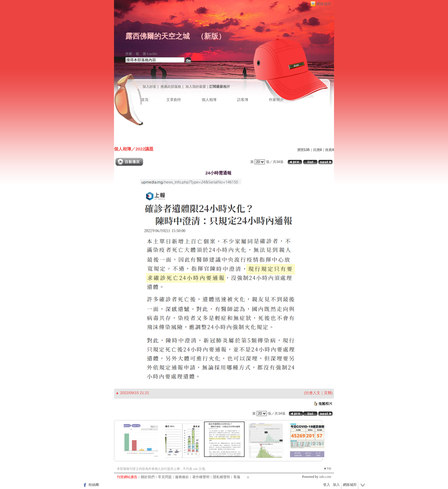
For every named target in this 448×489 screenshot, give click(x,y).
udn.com (325, 477)
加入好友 (149, 87)
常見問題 (165, 477)
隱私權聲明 (221, 477)
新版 (211, 36)
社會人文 (313, 393)
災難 (328, 393)
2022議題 (144, 149)
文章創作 (174, 100)
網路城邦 (324, 4)
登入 (327, 485)
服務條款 (182, 477)
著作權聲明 (201, 477)
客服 (237, 477)
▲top (327, 468)
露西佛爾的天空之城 (158, 36)
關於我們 (148, 477)
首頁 (145, 100)
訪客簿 (243, 100)
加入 (336, 485)
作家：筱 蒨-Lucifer (141, 54)
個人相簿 (209, 100)
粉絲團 (94, 485)
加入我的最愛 (196, 87)
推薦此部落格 (171, 87)
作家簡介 (276, 100)
